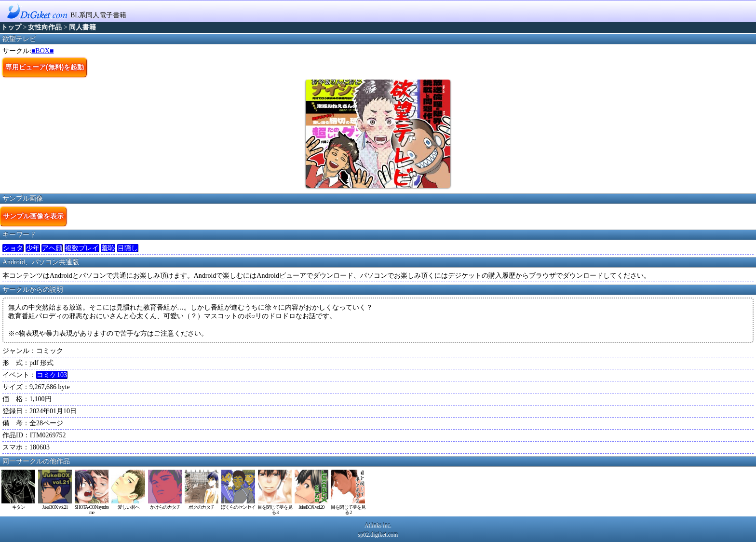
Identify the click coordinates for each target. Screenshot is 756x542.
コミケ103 (52, 375)
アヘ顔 (52, 248)
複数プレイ (82, 248)
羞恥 (108, 248)
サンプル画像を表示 (33, 216)
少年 (33, 248)
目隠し (128, 248)
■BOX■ (42, 51)
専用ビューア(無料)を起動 (45, 67)
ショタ (13, 248)
